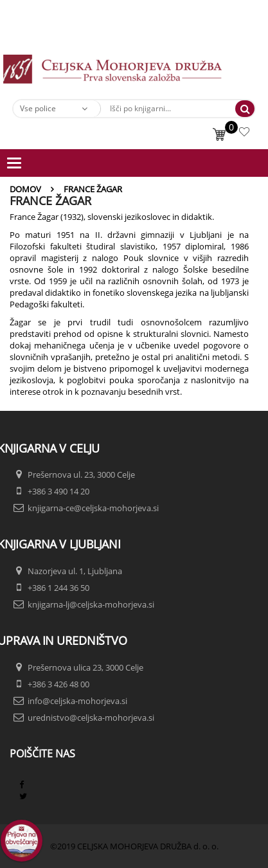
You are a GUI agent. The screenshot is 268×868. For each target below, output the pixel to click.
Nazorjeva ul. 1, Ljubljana (75, 571)
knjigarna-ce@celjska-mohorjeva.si (93, 508)
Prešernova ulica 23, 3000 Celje (85, 667)
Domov (25, 189)
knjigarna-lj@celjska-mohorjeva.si (91, 604)
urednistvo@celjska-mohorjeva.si (91, 718)
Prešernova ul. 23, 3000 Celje (81, 475)
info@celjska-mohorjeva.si (77, 701)
